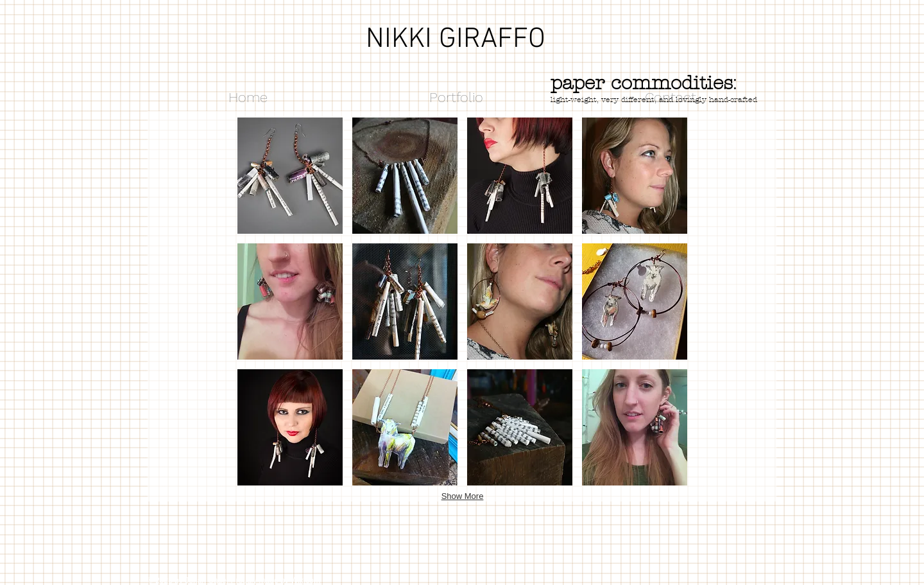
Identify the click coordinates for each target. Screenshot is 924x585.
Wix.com (305, 581)
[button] (290, 176)
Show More (463, 496)
